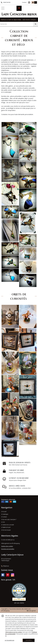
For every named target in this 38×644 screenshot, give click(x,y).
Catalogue (5, 514)
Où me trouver (6, 530)
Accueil (4, 512)
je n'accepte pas (10, 640)
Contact (24, 2)
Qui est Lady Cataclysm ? (9, 519)
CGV (3, 522)
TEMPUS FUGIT (6, 527)
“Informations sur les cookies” (14, 632)
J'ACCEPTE (29, 640)
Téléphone (5, 566)
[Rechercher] (36, 24)
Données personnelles (8, 549)
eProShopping (5, 611)
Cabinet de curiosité (8, 525)
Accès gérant (31, 611)
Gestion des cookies (7, 546)
